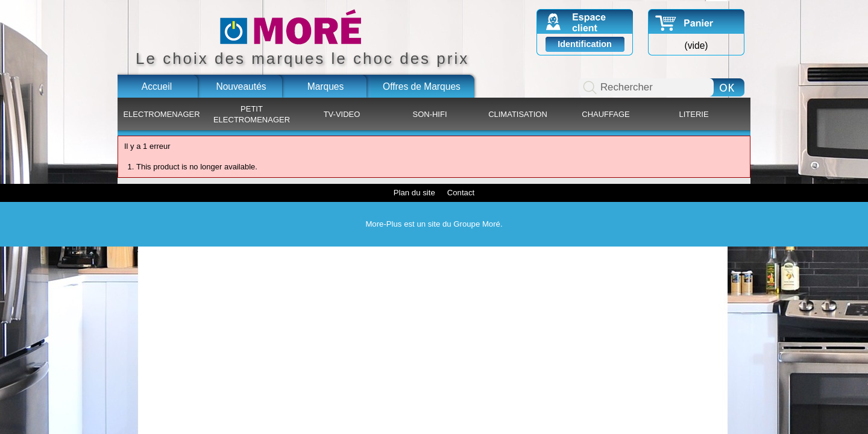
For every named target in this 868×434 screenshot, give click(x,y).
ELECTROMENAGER (161, 114)
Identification (585, 44)
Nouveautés (241, 86)
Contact (461, 193)
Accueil (157, 86)
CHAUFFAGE (605, 114)
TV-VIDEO (342, 114)
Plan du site (414, 193)
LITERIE (693, 114)
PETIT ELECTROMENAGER (252, 114)
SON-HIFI (429, 114)
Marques (326, 86)
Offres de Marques (422, 86)
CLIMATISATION (518, 114)
